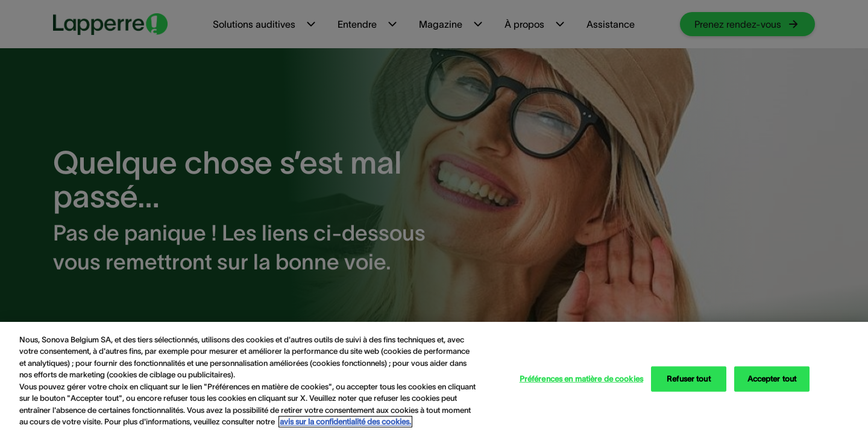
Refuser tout (689, 379)
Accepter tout (772, 379)
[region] (434, 378)
